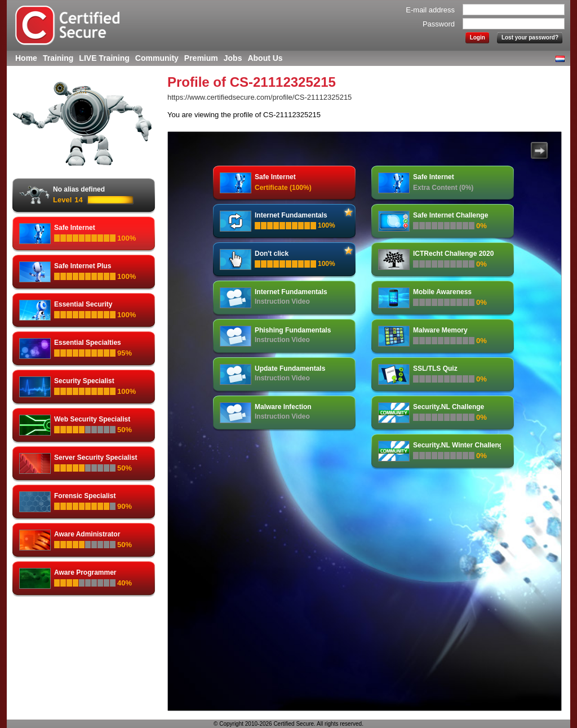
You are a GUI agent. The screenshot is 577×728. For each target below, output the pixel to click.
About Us (265, 58)
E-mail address (430, 10)
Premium (201, 58)
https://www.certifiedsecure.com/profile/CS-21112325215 (259, 97)
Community (157, 58)
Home (26, 58)
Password (439, 24)
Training (58, 58)
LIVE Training (104, 58)
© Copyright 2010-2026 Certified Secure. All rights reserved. (288, 724)
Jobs (233, 58)
